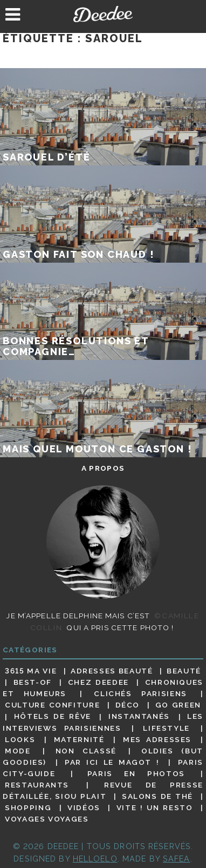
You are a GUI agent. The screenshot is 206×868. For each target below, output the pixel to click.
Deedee (103, 14)
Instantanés (139, 717)
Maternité (79, 739)
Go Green (178, 705)
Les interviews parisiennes (103, 722)
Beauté (184, 671)
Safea (177, 859)
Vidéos (84, 807)
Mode (18, 751)
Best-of (33, 682)
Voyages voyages (47, 819)
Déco (128, 705)
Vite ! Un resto (155, 807)
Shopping (28, 807)
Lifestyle (166, 728)
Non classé (86, 751)
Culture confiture (52, 705)
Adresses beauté (112, 671)
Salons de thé (157, 796)
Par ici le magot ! (112, 762)
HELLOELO (95, 859)
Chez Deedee (98, 682)
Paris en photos (136, 773)
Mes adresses (157, 739)
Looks (20, 739)
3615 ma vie (31, 671)
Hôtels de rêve (53, 717)
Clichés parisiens (140, 693)
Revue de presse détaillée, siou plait (103, 790)
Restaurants (37, 785)
